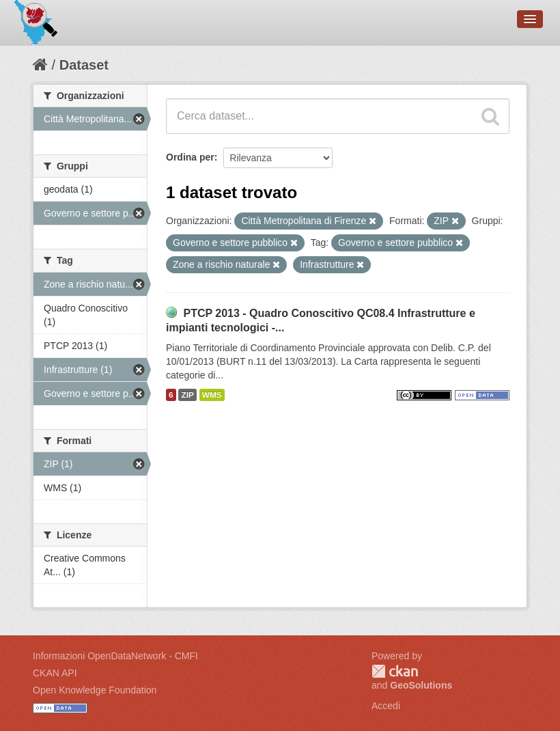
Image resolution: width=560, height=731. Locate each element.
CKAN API (55, 673)
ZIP (187, 395)
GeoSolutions (421, 685)
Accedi (386, 706)
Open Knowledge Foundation (95, 690)
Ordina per (190, 157)
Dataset (84, 65)
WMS (212, 395)
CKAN (395, 671)
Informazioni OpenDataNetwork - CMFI (115, 656)
